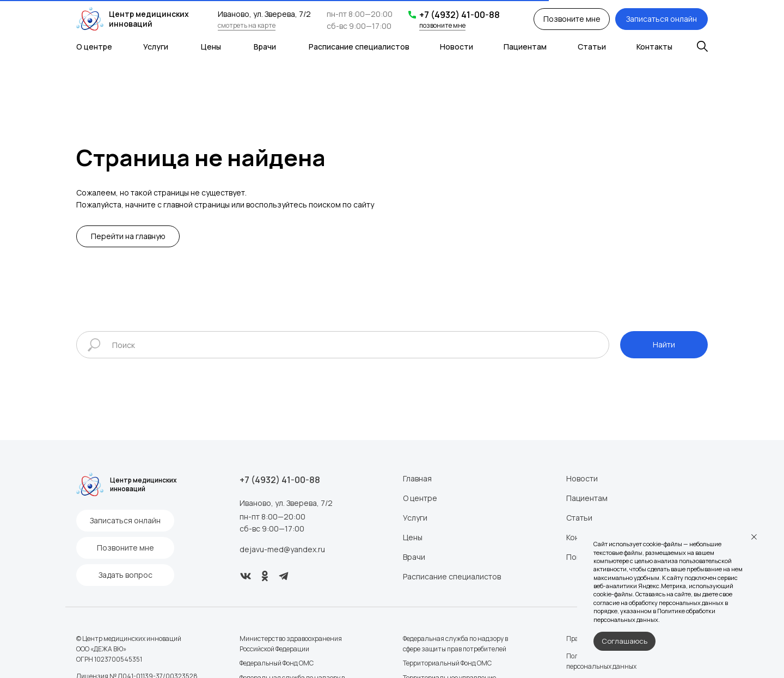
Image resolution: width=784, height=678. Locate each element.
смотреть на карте (247, 25)
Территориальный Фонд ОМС (447, 663)
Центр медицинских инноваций (149, 19)
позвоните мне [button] (442, 25)
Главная (417, 478)
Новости (457, 47)
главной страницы (197, 204)
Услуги (156, 47)
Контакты (654, 47)
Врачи (265, 47)
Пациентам (525, 47)
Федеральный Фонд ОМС (277, 663)
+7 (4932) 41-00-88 (460, 15)
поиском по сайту (341, 204)
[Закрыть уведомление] (754, 537)
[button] (572, 19)
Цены (211, 47)
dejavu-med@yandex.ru (282, 549)
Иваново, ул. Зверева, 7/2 (286, 503)
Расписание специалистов (359, 47)
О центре (94, 47)
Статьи (592, 47)
